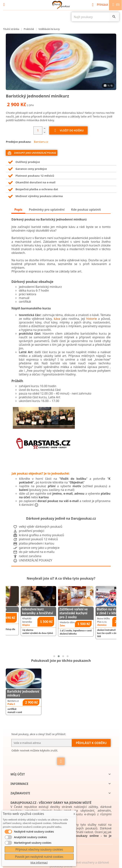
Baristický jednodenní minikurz (23, 693)
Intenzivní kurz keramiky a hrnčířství (60, 611)
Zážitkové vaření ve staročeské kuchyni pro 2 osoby (96, 613)
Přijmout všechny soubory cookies (39, 849)
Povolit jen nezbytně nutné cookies (39, 857)
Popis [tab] (18, 210)
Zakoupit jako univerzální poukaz (32, 153)
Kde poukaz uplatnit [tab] (86, 210)
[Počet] (38, 130)
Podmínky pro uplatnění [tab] (47, 210)
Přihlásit (100, 5)
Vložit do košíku (68, 131)
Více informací (39, 863)
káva (57, 319)
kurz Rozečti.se (18, 609)
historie (92, 319)
